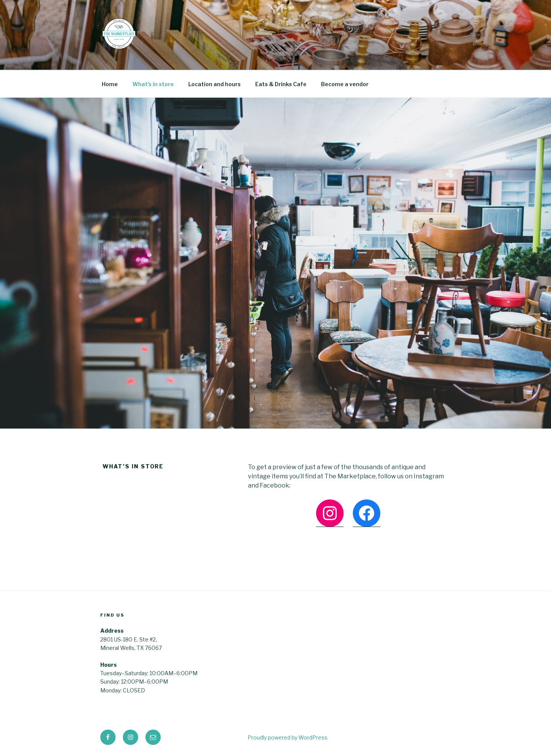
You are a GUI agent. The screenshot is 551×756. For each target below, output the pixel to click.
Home (110, 84)
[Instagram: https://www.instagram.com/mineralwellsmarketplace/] (330, 513)
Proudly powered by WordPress (288, 737)
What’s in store (153, 84)
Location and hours (214, 84)
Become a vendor (345, 84)
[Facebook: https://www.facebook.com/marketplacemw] (367, 513)
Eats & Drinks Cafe (281, 84)
